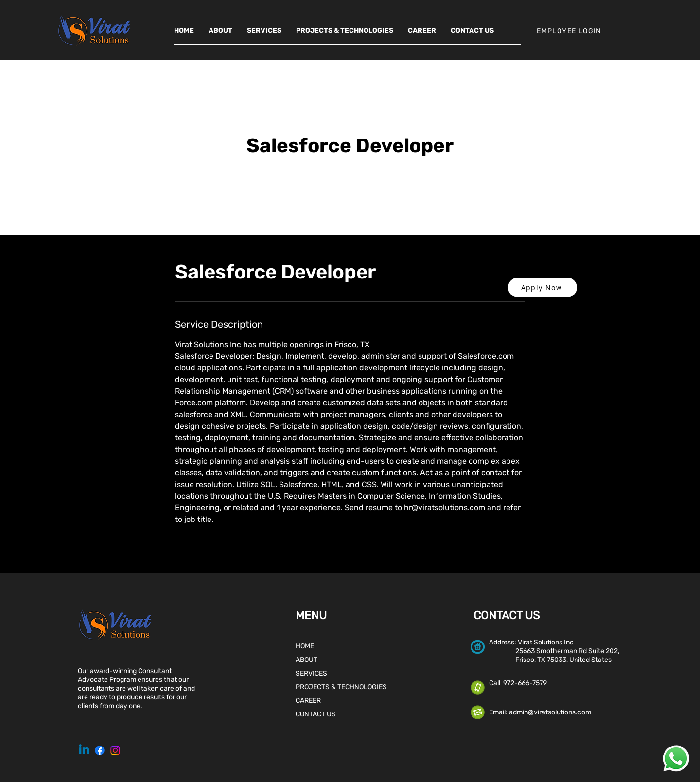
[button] (542, 287)
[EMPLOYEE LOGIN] (570, 31)
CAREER (308, 701)
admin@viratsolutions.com (550, 712)
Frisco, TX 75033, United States (550, 660)
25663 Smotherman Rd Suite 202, (554, 651)
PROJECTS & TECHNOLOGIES (341, 687)
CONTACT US (316, 714)
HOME (305, 646)
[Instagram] (115, 750)
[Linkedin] (84, 750)
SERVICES (311, 673)
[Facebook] (100, 750)
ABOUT (306, 660)
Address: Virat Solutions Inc (531, 642)
